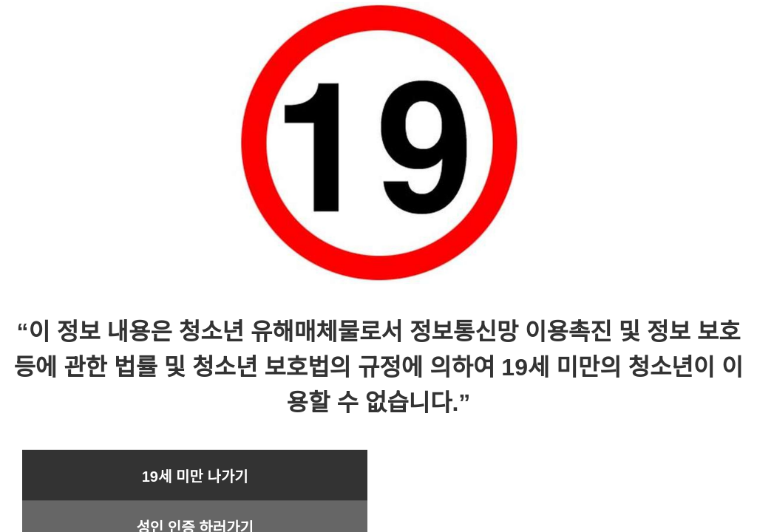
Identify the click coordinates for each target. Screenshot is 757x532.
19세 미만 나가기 (195, 477)
